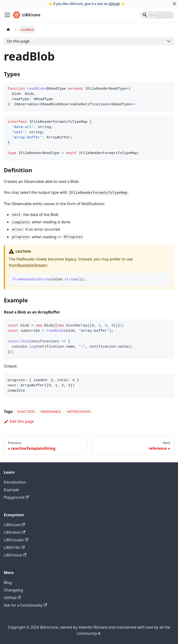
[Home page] (8, 29)
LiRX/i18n (14, 547)
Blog (8, 582)
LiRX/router (16, 540)
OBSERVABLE (51, 412)
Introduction (15, 482)
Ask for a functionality (25, 605)
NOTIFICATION (79, 412)
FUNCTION (26, 412)
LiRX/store (15, 555)
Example (11, 490)
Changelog (13, 590)
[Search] (157, 15)
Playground (16, 497)
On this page (18, 41)
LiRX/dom (15, 532)
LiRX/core (14, 525)
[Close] (174, 4)
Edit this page (19, 421)
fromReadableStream (28, 265)
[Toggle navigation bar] (7, 15)
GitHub (114, 4)
